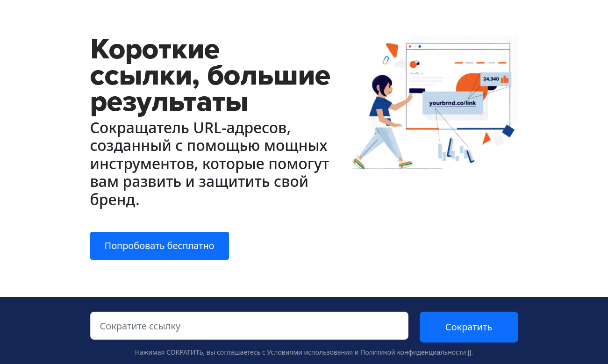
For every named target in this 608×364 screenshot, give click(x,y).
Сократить (469, 327)
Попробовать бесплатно (160, 246)
